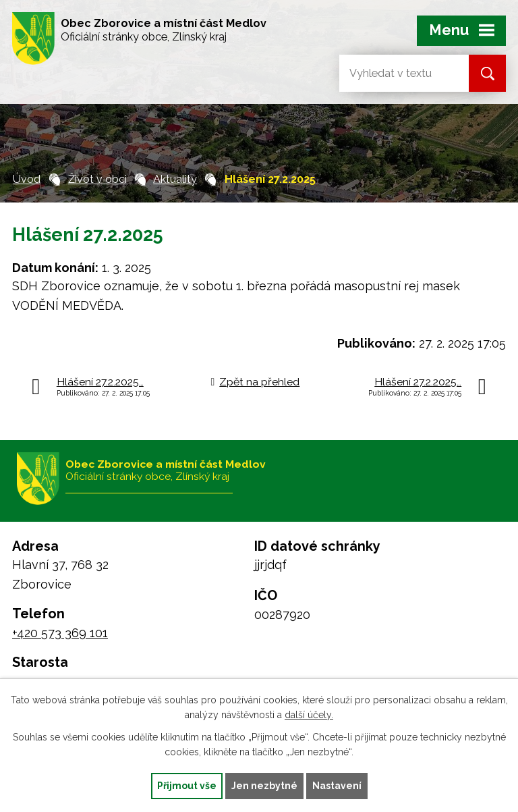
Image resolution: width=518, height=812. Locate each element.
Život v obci (97, 179)
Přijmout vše (187, 786)
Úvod (27, 179)
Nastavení (337, 786)
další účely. (309, 715)
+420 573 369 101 (60, 633)
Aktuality (175, 179)
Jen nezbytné (264, 786)
